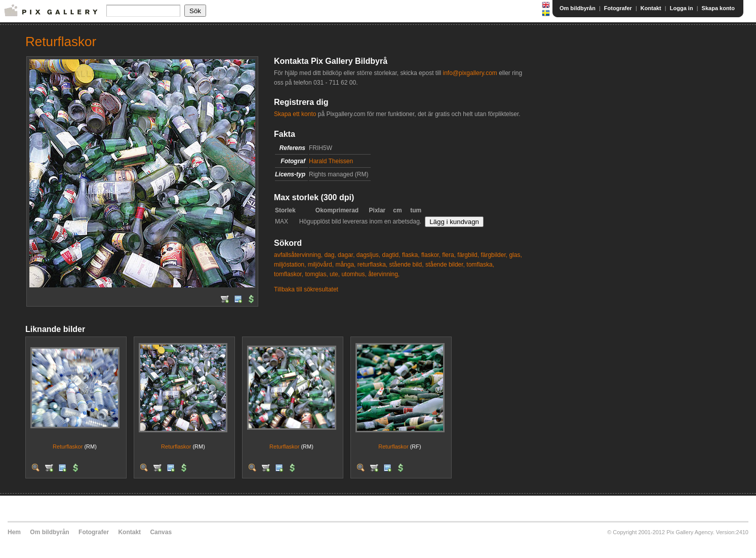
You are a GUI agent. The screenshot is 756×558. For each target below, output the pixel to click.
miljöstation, (290, 265)
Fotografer (618, 8)
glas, (515, 255)
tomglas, (316, 274)
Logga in (682, 8)
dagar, (346, 255)
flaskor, (431, 255)
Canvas (161, 532)
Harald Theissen (331, 161)
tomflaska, (480, 265)
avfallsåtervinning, (298, 255)
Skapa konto (718, 8)
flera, (449, 255)
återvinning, (384, 274)
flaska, (411, 255)
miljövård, (321, 265)
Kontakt (651, 8)
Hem (14, 532)
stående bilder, (445, 265)
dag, (330, 255)
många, (345, 265)
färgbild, (468, 255)
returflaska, (372, 265)
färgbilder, (494, 255)
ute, (335, 274)
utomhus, (354, 274)
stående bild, (406, 265)
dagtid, (391, 255)
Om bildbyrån (578, 8)
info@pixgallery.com (470, 73)
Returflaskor (68, 447)
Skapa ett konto (295, 114)
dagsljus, (368, 255)
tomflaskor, (289, 274)
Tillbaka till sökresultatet (306, 289)
